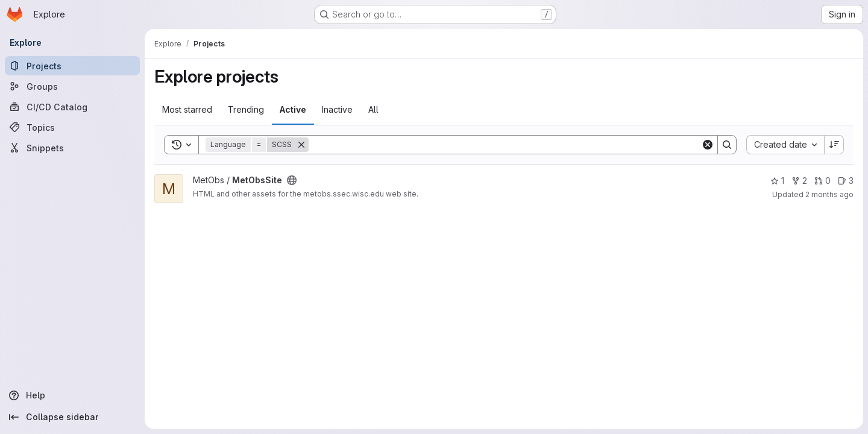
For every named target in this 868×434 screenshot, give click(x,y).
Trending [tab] (246, 109)
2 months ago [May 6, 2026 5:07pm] (829, 194)
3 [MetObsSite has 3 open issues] (846, 181)
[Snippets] (72, 148)
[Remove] (301, 145)
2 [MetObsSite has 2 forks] (799, 181)
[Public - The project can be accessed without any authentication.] (292, 180)
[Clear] (708, 145)
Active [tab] (293, 109)
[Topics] (72, 127)
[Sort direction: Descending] (834, 145)
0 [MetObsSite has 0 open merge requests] (822, 181)
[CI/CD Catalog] (72, 107)
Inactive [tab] (337, 109)
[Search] (505, 145)
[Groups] (72, 86)
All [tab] (373, 109)
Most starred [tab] (187, 109)
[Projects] (72, 66)
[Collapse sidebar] (72, 417)
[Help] (72, 395)
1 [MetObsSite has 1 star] (777, 181)
